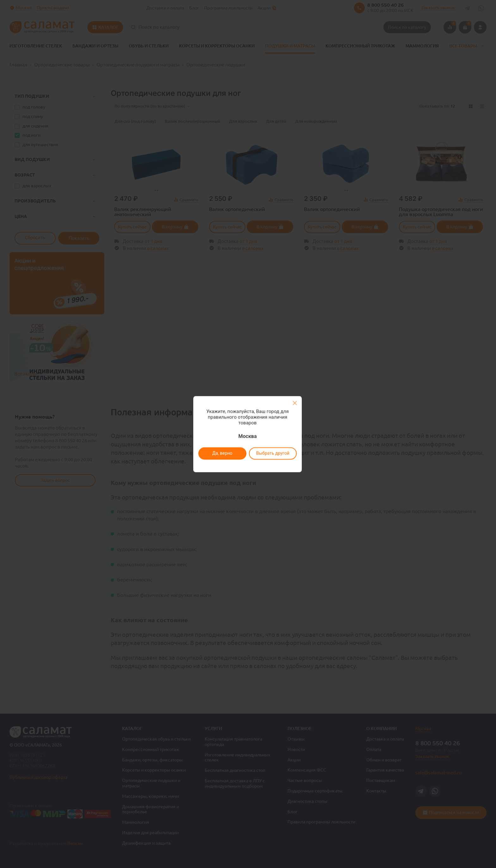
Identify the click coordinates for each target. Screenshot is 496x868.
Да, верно (222, 453)
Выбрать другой (273, 453)
